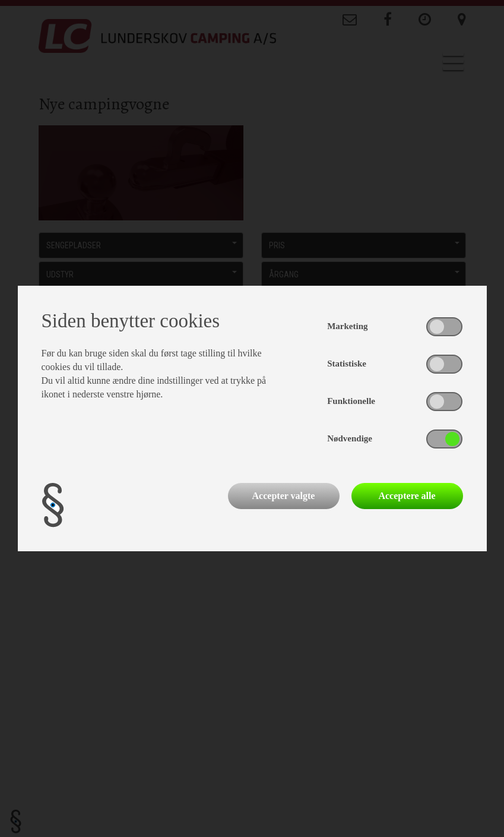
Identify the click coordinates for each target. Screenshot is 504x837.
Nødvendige (350, 438)
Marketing (347, 326)
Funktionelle (351, 401)
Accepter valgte (284, 496)
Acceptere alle (407, 496)
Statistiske (347, 364)
